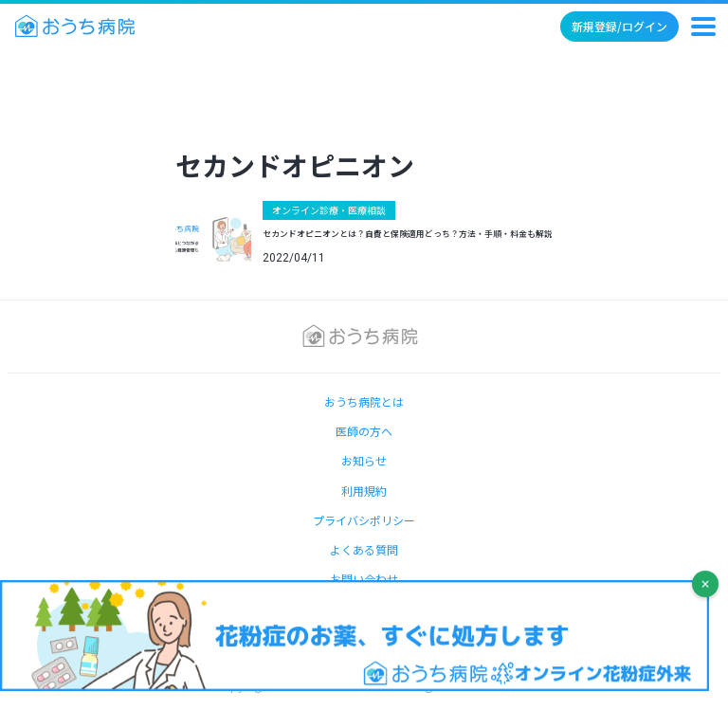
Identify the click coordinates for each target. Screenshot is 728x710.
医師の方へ (364, 431)
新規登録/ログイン (619, 26)
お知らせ (364, 460)
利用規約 (364, 491)
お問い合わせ (364, 579)
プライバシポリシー (364, 520)
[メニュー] (703, 27)
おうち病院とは (364, 401)
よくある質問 (364, 549)
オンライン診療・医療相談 (329, 210)
